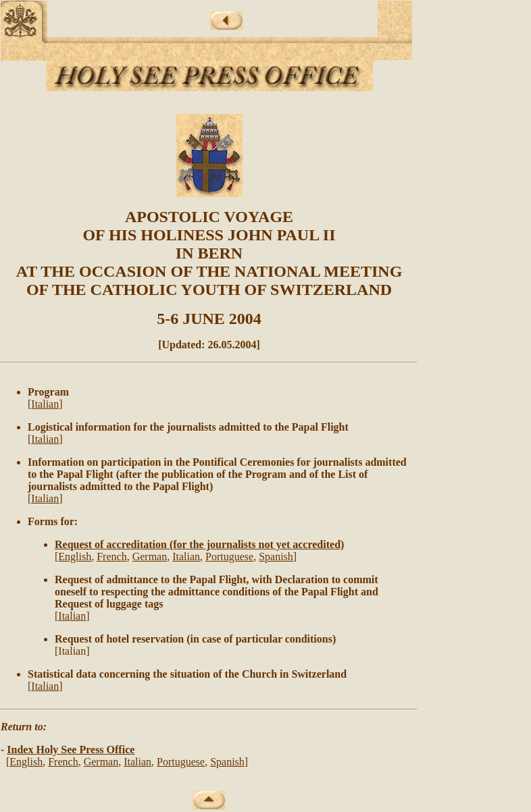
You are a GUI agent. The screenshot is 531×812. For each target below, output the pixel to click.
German (150, 557)
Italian (45, 404)
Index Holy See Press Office (71, 750)
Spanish (276, 557)
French (111, 557)
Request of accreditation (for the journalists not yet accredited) (199, 544)
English (75, 557)
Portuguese (229, 557)
